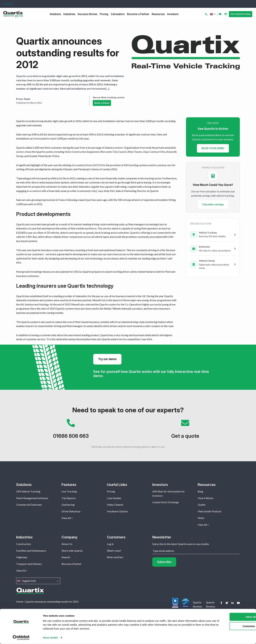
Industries (69, 14)
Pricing (104, 14)
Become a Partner (138, 14)
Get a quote (185, 430)
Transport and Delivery (29, 564)
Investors (173, 14)
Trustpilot (7, 4)
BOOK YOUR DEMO (213, 148)
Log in (110, 544)
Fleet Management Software (32, 498)
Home (20, 601)
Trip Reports (69, 498)
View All (66, 518)
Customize (229, 626)
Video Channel (115, 505)
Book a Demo (102, 103)
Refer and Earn (115, 557)
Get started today (241, 14)
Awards (66, 557)
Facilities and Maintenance (31, 551)
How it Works (206, 498)
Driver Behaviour (71, 511)
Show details (50, 638)
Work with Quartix (72, 551)
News (201, 518)
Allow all (229, 617)
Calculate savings (213, 205)
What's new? (114, 551)
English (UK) (213, 14)
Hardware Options (117, 511)
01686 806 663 (71, 430)
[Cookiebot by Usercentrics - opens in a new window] (21, 638)
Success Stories (88, 14)
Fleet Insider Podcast (210, 511)
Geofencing (68, 505)
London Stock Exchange (166, 502)
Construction (24, 544)
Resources (158, 14)
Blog (200, 491)
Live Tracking (69, 491)
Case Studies (114, 498)
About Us (67, 544)
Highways (22, 557)
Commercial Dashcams (29, 505)
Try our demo (107, 359)
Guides (202, 505)
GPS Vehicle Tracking (28, 491)
